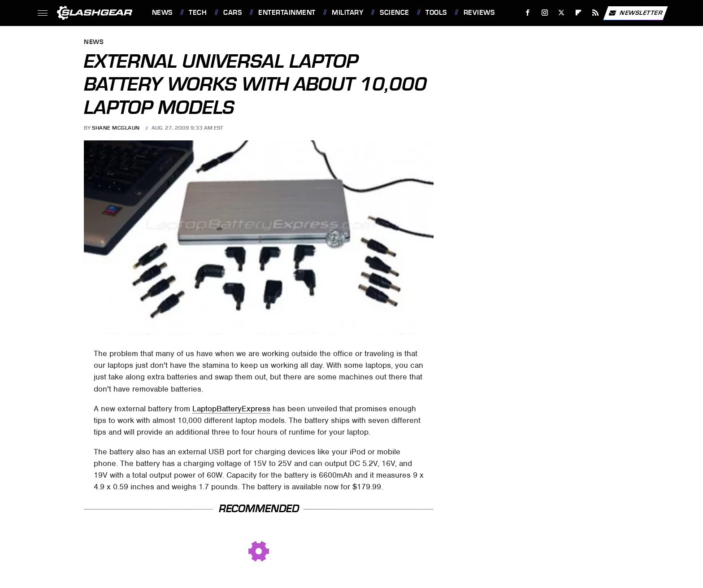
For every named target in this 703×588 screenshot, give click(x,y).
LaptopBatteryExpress (231, 409)
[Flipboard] (579, 13)
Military (347, 13)
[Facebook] (527, 13)
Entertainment (287, 13)
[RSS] (595, 13)
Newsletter (635, 13)
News (162, 13)
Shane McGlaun (116, 128)
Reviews (479, 13)
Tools (436, 13)
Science (395, 13)
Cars (232, 13)
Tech (198, 13)
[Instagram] (545, 13)
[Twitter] (562, 13)
